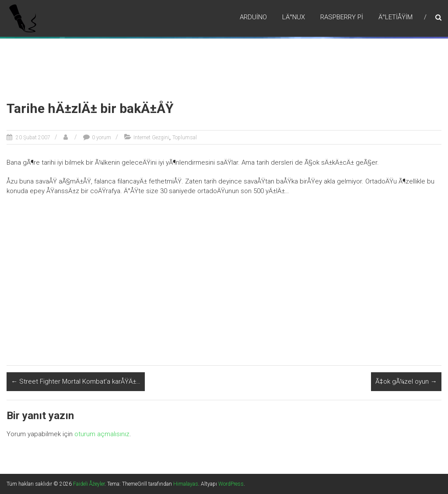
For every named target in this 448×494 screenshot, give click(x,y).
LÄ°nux (294, 17)
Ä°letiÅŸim (395, 17)
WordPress (231, 484)
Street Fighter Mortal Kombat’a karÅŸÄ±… (76, 381)
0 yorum (101, 138)
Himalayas (186, 484)
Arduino (253, 17)
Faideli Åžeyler (89, 484)
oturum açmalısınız (102, 434)
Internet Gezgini (151, 138)
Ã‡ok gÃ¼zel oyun (406, 381)
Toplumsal (185, 138)
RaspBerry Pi (342, 17)
